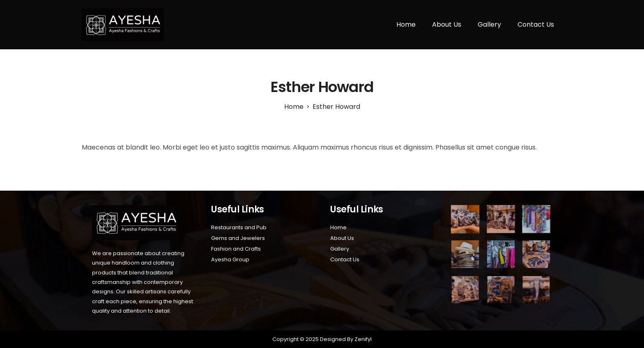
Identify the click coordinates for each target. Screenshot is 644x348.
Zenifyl (362, 339)
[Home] (294, 107)
